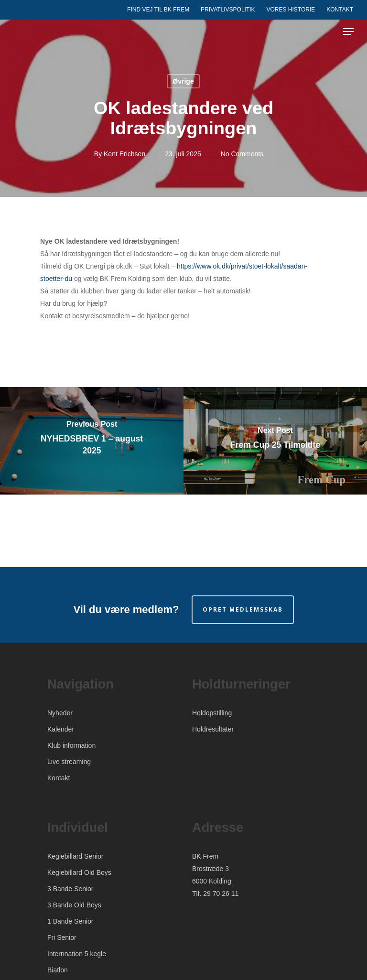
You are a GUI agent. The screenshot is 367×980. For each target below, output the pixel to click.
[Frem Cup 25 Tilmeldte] (275, 441)
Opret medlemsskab (243, 609)
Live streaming (69, 762)
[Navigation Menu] (348, 32)
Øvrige (183, 81)
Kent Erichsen (124, 154)
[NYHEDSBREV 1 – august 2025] (92, 441)
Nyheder (60, 713)
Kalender (61, 729)
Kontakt (59, 778)
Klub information (71, 745)
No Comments (242, 154)
